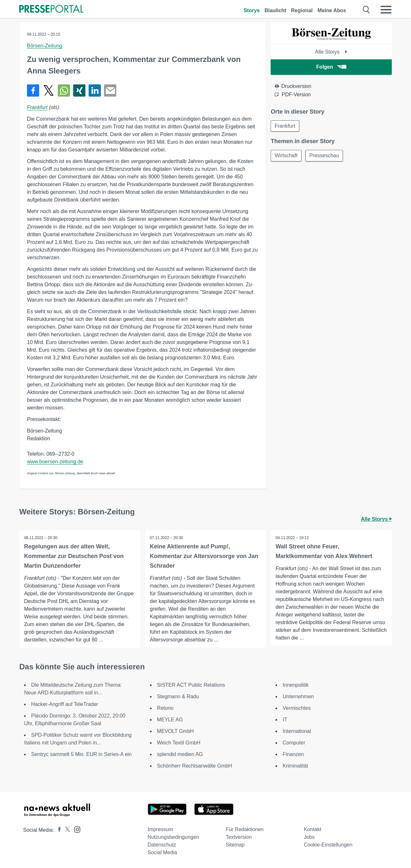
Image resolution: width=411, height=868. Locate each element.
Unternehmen (298, 696)
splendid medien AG (180, 754)
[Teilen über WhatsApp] (64, 90)
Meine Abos (332, 10)
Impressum (160, 829)
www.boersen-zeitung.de (55, 462)
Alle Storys (331, 52)
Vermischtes (297, 708)
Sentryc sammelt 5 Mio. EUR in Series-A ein (81, 754)
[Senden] (110, 90)
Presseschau (325, 156)
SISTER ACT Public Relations (191, 685)
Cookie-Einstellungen (328, 845)
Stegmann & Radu (178, 696)
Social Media (162, 852)
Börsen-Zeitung (44, 46)
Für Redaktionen (245, 829)
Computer (294, 743)
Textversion (239, 837)
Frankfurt (37, 107)
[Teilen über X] (48, 90)
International (297, 731)
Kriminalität (295, 766)
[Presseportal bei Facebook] (57, 830)
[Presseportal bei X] (66, 830)
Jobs (309, 837)
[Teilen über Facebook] (33, 90)
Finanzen (293, 754)
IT (285, 720)
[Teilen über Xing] (79, 90)
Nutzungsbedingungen (173, 837)
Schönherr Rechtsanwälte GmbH (195, 766)
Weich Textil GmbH (179, 743)
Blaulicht (275, 10)
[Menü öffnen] (386, 10)
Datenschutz (162, 845)
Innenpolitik (296, 685)
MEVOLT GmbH (175, 731)
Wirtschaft (286, 156)
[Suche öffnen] (367, 10)
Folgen (331, 67)
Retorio (165, 708)
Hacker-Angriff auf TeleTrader (65, 704)
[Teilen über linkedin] (95, 90)
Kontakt (312, 829)
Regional (302, 10)
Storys (252, 10)
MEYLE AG (170, 720)
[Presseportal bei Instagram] (75, 829)
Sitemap (235, 845)
